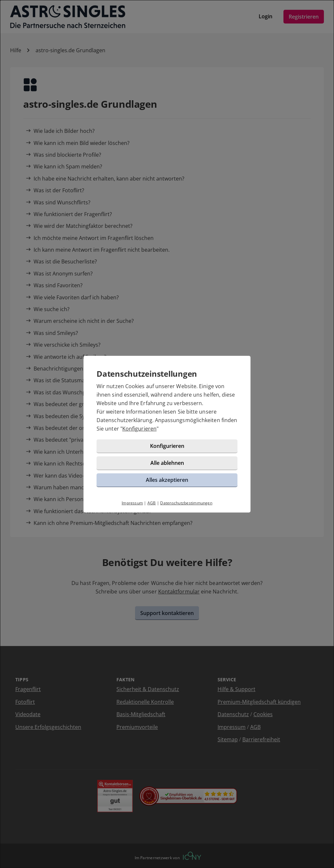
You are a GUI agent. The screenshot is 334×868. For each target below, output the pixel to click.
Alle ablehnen (167, 463)
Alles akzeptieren (167, 480)
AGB (152, 503)
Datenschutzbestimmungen (186, 503)
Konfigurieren (139, 429)
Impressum (132, 503)
